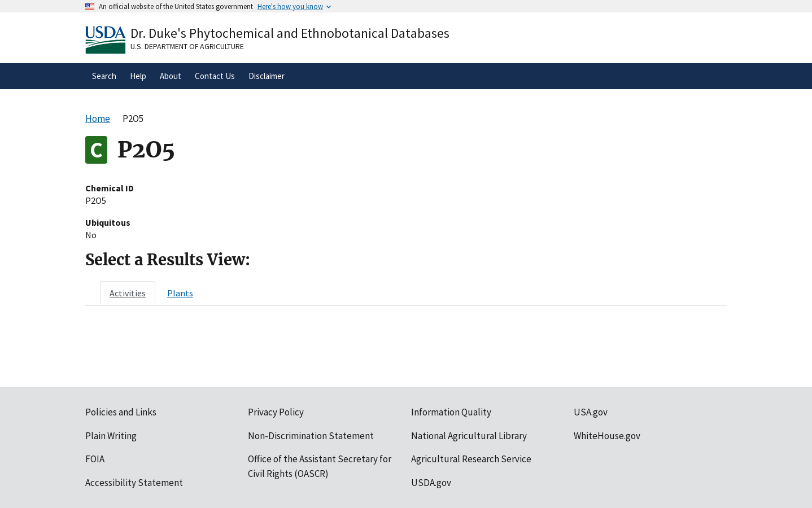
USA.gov (591, 412)
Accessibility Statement (134, 483)
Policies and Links (121, 412)
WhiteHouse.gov (607, 436)
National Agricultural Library (469, 436)
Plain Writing (111, 436)
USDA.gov (431, 483)
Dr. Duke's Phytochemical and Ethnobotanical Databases (290, 33)
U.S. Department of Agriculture (187, 46)
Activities (128, 293)
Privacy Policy (276, 412)
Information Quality (451, 412)
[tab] (128, 293)
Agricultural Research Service (471, 459)
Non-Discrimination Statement (311, 436)
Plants (180, 293)
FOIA (95, 459)
